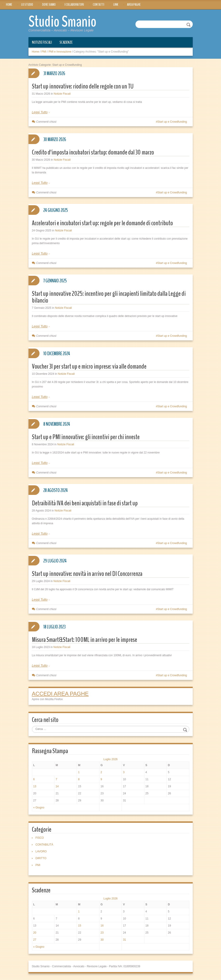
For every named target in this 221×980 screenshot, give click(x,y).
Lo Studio (27, 5)
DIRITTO (41, 858)
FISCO (40, 838)
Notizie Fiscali (42, 42)
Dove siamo (49, 5)
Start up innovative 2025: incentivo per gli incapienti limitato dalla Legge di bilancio (109, 297)
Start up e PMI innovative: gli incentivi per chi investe (86, 437)
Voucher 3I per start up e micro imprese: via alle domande (89, 366)
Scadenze (66, 42)
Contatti (99, 5)
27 (35, 939)
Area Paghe (134, 5)
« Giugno (39, 807)
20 (35, 932)
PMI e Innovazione (60, 51)
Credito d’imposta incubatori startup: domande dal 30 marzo (93, 152)
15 (79, 925)
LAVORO (41, 851)
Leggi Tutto (40, 112)
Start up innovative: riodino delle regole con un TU (83, 86)
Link (116, 5)
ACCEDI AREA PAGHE (60, 693)
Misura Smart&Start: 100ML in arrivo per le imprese (84, 639)
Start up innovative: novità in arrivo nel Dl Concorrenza (87, 574)
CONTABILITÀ (44, 844)
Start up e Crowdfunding (172, 122)
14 (57, 786)
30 (102, 939)
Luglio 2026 (110, 759)
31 (124, 939)
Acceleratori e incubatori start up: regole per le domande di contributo (102, 223)
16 (102, 925)
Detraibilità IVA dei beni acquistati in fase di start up (85, 503)
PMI (44, 51)
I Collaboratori (74, 5)
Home (9, 5)
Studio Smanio (67, 21)
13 (35, 786)
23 (102, 932)
